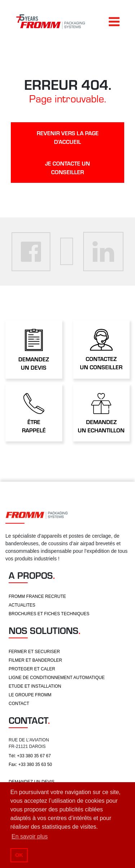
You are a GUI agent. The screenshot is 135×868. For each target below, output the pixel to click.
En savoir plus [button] (30, 836)
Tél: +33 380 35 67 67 (30, 756)
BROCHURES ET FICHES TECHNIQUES (49, 614)
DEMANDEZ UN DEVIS (31, 782)
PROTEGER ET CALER (32, 669)
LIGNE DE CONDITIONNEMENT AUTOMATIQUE (57, 678)
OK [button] (19, 855)
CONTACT (19, 704)
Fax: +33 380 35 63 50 (30, 765)
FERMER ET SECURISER (34, 652)
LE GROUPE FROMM (30, 695)
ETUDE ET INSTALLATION (35, 686)
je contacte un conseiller (67, 168)
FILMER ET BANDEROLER (35, 660)
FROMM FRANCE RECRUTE (37, 596)
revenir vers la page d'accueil (68, 137)
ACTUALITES (22, 605)
